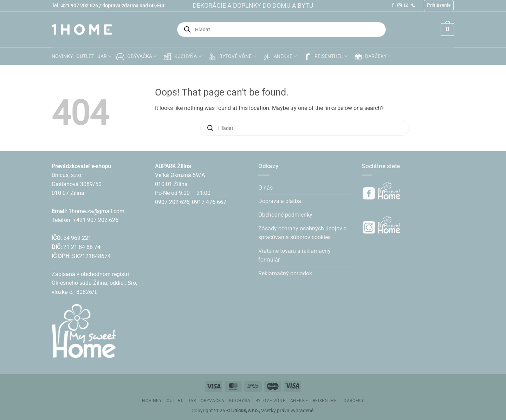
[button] (439, 6)
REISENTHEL (325, 57)
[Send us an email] (406, 6)
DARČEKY (372, 57)
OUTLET (85, 56)
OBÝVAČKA (136, 57)
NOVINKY (62, 56)
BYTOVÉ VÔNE (232, 57)
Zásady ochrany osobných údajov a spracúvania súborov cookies (303, 233)
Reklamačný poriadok (285, 273)
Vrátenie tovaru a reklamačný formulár (294, 255)
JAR (105, 56)
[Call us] (413, 6)
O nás (265, 188)
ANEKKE (279, 57)
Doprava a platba (280, 201)
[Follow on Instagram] (400, 6)
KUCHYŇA (182, 57)
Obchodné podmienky (285, 215)
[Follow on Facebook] (393, 6)
